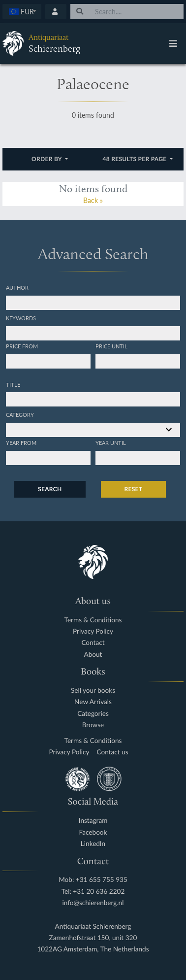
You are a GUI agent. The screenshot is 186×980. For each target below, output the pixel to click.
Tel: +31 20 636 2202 (93, 892)
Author (17, 287)
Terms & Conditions (93, 620)
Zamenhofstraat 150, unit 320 (93, 938)
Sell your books (93, 691)
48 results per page (136, 159)
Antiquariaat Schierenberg (93, 927)
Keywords (21, 318)
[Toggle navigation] (173, 43)
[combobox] (22, 12)
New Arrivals (93, 702)
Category (20, 414)
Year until (111, 442)
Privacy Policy (93, 631)
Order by (47, 159)
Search (50, 489)
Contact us (113, 752)
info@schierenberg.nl (93, 903)
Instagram (93, 821)
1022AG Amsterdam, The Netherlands (93, 949)
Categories (93, 714)
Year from (21, 442)
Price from (22, 346)
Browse (93, 725)
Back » (93, 200)
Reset (134, 489)
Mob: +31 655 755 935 (93, 880)
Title (13, 384)
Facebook (93, 832)
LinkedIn (93, 844)
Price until (111, 346)
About (93, 655)
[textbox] (22, 11)
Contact (93, 643)
